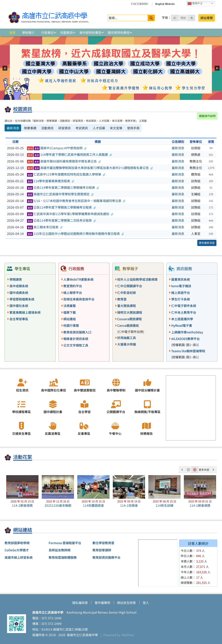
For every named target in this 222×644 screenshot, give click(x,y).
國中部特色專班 (119, 33)
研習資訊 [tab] (65, 128)
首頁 (12, 33)
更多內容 (204, 470)
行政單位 (47, 33)
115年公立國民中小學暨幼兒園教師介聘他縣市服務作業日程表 (75, 234)
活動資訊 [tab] (47, 128)
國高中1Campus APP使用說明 (57, 148)
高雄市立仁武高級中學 (82, 635)
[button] (5, 68)
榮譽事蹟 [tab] (30, 128)
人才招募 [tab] (99, 128)
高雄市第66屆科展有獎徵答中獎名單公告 (64, 161)
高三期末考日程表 (45, 227)
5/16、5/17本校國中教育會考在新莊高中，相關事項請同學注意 (76, 201)
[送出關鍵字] (151, 18)
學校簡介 (28, 33)
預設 (183, 18)
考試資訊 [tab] (82, 128)
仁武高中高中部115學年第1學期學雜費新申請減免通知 (70, 214)
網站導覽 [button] (207, 18)
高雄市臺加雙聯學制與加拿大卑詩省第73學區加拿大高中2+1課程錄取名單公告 (90, 168)
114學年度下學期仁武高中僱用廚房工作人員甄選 (69, 154)
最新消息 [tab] (13, 128)
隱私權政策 (80, 603)
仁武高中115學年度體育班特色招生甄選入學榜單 (66, 174)
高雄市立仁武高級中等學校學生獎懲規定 (60, 194)
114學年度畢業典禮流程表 (51, 181)
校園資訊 (66, 33)
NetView (128, 635)
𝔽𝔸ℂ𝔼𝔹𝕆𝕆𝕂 (140, 4)
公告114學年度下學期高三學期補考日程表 (61, 207)
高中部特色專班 (90, 33)
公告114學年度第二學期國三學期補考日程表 (63, 187)
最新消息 (178, 148)
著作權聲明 (102, 603)
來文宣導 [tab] (116, 128)
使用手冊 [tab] (133, 128)
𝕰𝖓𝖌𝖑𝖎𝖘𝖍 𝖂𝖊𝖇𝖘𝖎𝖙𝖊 (165, 4)
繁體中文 (195, 4)
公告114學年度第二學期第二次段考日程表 (61, 220)
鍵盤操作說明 (207, 116)
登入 (146, 603)
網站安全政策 (126, 603)
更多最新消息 (207, 243)
